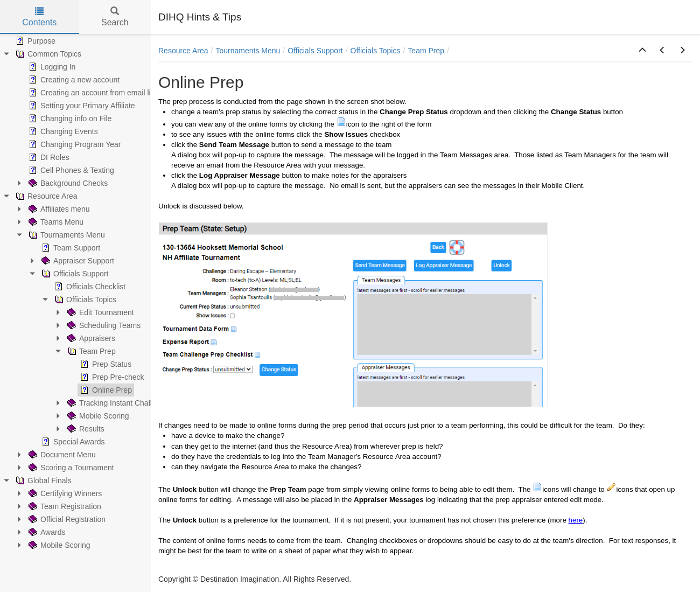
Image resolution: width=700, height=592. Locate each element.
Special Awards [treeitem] (72, 442)
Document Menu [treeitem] (61, 455)
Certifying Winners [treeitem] (64, 493)
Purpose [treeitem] (34, 41)
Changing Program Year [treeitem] (73, 144)
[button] (642, 51)
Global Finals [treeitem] (43, 480)
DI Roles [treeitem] (48, 157)
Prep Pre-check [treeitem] (111, 377)
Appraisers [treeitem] (90, 338)
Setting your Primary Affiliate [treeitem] (81, 106)
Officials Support (315, 51)
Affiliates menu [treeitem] (58, 209)
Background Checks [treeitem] (67, 183)
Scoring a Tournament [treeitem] (70, 468)
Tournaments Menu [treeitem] (66, 235)
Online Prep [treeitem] (105, 390)
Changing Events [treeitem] (62, 131)
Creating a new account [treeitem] (73, 80)
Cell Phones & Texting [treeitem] (70, 170)
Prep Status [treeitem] (105, 364)
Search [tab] (115, 17)
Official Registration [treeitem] (66, 519)
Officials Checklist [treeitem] (89, 287)
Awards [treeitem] (46, 532)
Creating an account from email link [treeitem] (92, 93)
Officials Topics (376, 51)
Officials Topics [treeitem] (84, 300)
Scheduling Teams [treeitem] (103, 325)
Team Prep (426, 51)
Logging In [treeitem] (51, 67)
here (576, 520)
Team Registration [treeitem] (64, 506)
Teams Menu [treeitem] (55, 222)
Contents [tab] (39, 17)
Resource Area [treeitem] (45, 196)
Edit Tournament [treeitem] (100, 312)
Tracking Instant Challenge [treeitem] (117, 403)
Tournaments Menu (248, 51)
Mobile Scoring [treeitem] (97, 416)
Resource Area (183, 51)
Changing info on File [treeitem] (69, 119)
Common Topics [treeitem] (47, 54)
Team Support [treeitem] (70, 248)
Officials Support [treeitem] (74, 274)
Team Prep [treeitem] (90, 351)
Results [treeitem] (85, 429)
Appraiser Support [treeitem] (77, 261)
